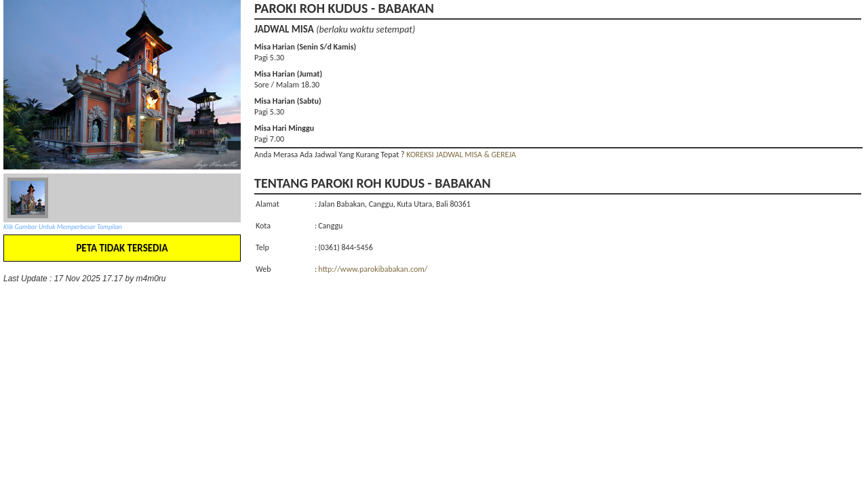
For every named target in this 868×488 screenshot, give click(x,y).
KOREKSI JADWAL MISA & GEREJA (461, 155)
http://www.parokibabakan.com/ (373, 269)
